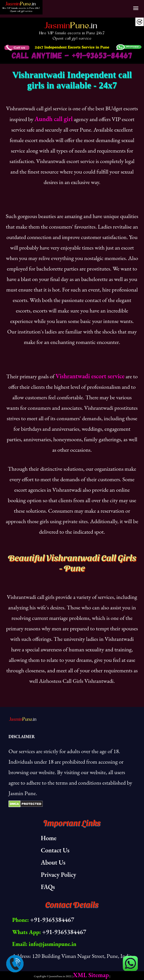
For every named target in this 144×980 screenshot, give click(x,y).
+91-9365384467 (52, 920)
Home (49, 838)
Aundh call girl (54, 119)
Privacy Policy (59, 875)
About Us (53, 862)
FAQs (48, 887)
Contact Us (55, 850)
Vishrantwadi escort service (90, 376)
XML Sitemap (91, 975)
